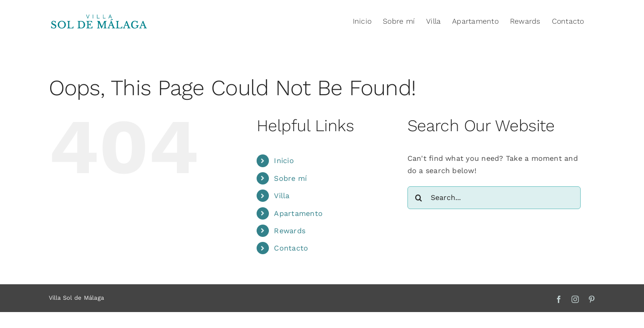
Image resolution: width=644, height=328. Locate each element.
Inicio (284, 161)
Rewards (290, 231)
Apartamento (298, 213)
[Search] (419, 198)
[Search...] (494, 198)
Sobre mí (290, 178)
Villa (282, 196)
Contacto (291, 248)
